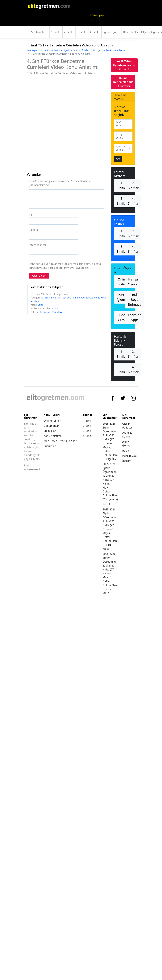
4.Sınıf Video (83, 50)
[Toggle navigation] (82, 6)
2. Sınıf (68, 32)
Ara (118, 159)
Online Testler (52, 421)
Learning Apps (135, 317)
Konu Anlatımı (52, 436)
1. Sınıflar (122, 186)
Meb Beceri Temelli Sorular (60, 441)
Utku (40, 305)
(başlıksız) (109, 504)
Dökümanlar (51, 426)
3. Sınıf (81, 32)
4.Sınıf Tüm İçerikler (62, 50)
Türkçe (96, 50)
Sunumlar (50, 446)
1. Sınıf (55, 32)
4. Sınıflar (133, 201)
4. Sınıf (94, 32)
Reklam (127, 451)
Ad (30, 215)
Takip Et (54, 308)
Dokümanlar (131, 32)
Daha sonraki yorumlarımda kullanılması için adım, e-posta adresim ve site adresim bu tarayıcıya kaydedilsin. (65, 266)
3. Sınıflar (122, 201)
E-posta (33, 230)
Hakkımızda (129, 456)
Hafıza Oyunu (133, 282)
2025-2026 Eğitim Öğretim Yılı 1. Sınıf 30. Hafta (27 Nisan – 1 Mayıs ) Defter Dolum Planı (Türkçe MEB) (110, 573)
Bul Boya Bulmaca (135, 300)
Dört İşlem (121, 297)
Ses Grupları (39, 32)
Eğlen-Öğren (111, 32)
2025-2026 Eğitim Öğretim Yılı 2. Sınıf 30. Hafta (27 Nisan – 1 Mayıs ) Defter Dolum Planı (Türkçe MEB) (110, 529)
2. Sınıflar (133, 186)
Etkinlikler (50, 431)
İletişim (127, 461)
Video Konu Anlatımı (114, 50)
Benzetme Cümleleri (51, 312)
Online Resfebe (123, 282)
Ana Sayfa (32, 50)
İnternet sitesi (37, 245)
